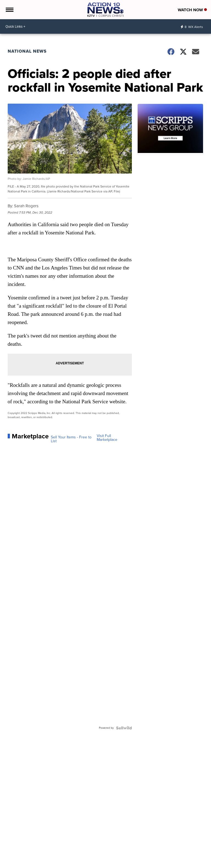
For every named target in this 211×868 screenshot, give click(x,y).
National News (27, 51)
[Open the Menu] (9, 10)
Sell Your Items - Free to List (71, 439)
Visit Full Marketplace (107, 438)
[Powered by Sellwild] (124, 728)
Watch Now (192, 10)
